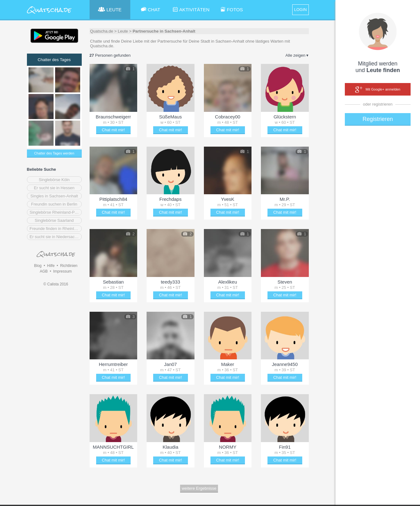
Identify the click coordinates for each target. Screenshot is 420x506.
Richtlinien (69, 266)
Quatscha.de (102, 31)
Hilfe (51, 266)
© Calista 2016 (56, 284)
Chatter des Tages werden (54, 153)
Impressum (62, 271)
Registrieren (378, 119)
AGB (44, 271)
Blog (38, 266)
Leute (123, 31)
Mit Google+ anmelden (378, 90)
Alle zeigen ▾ (297, 55)
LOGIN (300, 10)
